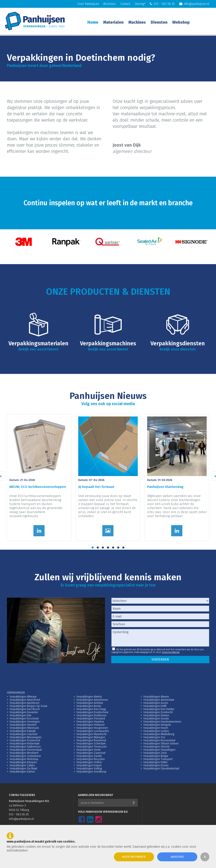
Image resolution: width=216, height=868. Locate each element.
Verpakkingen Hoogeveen (92, 728)
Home (93, 22)
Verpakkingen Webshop (24, 759)
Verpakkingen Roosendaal (159, 740)
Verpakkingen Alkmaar (23, 697)
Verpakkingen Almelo (89, 697)
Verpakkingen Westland (24, 753)
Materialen (113, 22)
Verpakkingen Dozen (156, 765)
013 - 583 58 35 (162, 4)
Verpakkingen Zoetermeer (25, 756)
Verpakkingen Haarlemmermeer (162, 722)
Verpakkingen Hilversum (24, 728)
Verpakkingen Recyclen (91, 759)
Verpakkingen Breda (89, 706)
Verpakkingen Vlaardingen (159, 750)
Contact (125, 4)
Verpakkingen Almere (156, 697)
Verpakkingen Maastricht (92, 734)
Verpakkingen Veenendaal (26, 750)
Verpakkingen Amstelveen (92, 700)
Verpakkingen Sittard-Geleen (161, 744)
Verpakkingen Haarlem (90, 722)
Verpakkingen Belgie (156, 756)
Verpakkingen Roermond (91, 740)
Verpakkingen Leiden (156, 731)
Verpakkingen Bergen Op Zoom (28, 706)
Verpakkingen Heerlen (23, 725)
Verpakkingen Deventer (24, 712)
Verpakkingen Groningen (25, 722)
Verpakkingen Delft (155, 706)
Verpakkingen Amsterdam (159, 700)
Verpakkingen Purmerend (25, 740)
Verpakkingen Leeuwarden (93, 731)
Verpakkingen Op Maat (23, 769)
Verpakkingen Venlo (89, 750)
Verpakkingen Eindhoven (92, 715)
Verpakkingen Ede (21, 715)
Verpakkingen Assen (156, 703)
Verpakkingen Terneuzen (92, 747)
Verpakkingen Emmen (156, 715)
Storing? (140, 4)
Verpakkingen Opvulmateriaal (161, 769)
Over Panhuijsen (88, 4)
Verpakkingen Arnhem (90, 703)
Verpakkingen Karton (22, 772)
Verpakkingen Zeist (155, 753)
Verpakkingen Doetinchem (92, 712)
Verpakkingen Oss (154, 737)
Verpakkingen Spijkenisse (25, 747)
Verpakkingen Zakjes (22, 765)
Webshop (181, 22)
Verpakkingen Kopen (89, 765)
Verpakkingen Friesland (91, 719)
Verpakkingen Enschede (24, 719)
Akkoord (177, 857)
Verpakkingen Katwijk (23, 731)
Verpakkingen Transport (158, 759)
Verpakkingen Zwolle (89, 756)
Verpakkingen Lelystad (23, 734)
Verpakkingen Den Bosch (25, 709)
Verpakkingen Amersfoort (25, 700)
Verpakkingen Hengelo (157, 725)
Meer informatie (134, 857)
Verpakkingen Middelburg (159, 734)
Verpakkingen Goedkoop (91, 772)
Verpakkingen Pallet (155, 762)
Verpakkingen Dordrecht (158, 712)
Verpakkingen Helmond (91, 725)
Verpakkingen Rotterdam (25, 744)
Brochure (110, 4)
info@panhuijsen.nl (194, 4)
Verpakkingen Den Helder (159, 709)
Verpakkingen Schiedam (91, 744)
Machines (137, 22)
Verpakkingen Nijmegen (91, 737)
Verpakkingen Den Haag (91, 709)
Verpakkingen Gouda (156, 719)
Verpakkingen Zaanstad (91, 753)
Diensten (159, 22)
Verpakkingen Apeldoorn (25, 703)
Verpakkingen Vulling (89, 769)
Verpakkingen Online (89, 762)
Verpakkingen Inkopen (23, 762)
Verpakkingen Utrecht (156, 747)
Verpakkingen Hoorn (156, 728)
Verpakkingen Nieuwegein (26, 737)
